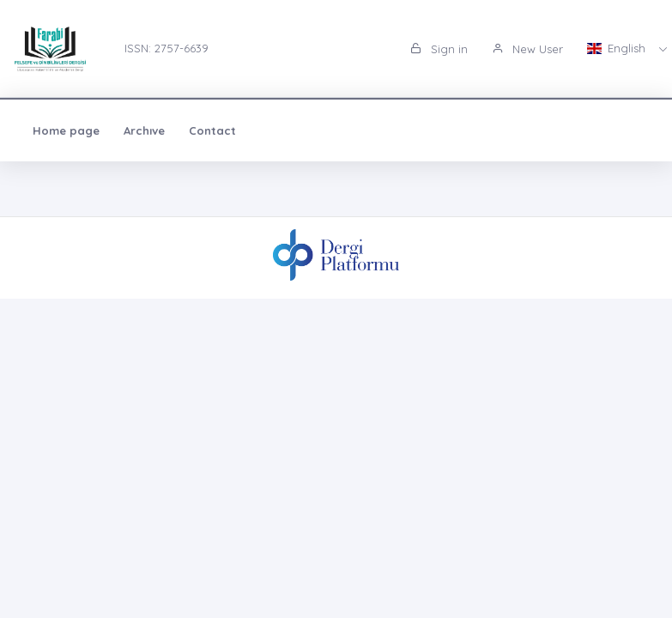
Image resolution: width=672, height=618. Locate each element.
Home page (66, 130)
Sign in (439, 49)
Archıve (144, 130)
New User (527, 49)
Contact (212, 130)
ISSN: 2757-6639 (166, 48)
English (618, 48)
